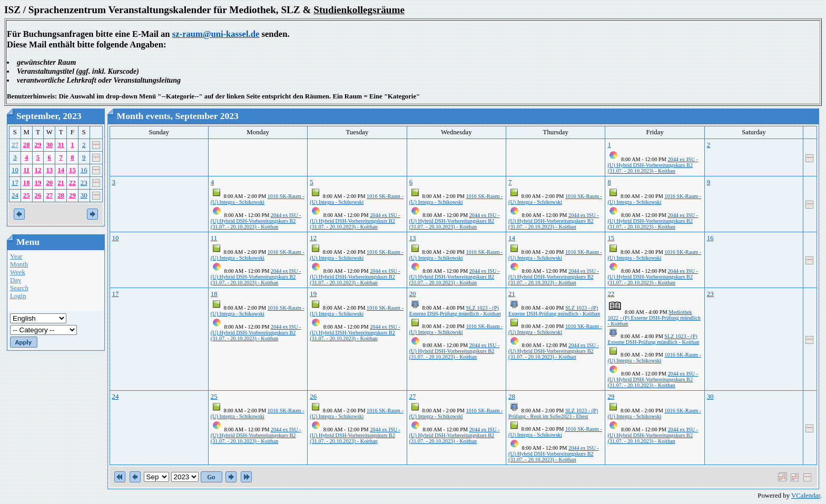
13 (49, 170)
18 (27, 183)
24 (15, 195)
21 (61, 183)
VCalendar (806, 496)
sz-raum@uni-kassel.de (216, 34)
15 (72, 170)
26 (38, 195)
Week (18, 272)
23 (84, 183)
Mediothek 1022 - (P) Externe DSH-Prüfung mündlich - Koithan (654, 318)
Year (16, 256)
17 (15, 183)
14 (61, 170)
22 (72, 183)
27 (15, 145)
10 (15, 170)
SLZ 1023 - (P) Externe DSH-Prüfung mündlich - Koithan (455, 311)
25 (27, 195)
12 (38, 170)
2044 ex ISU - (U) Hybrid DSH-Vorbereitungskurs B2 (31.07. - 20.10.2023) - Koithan (653, 165)
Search (19, 288)
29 (38, 145)
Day (16, 280)
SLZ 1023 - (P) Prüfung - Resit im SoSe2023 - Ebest (553, 413)
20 (49, 183)
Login (18, 296)
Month (19, 264)
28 (27, 145)
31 (61, 145)
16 (84, 170)
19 (38, 183)
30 (49, 145)
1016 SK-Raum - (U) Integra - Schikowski (258, 199)
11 (26, 170)
